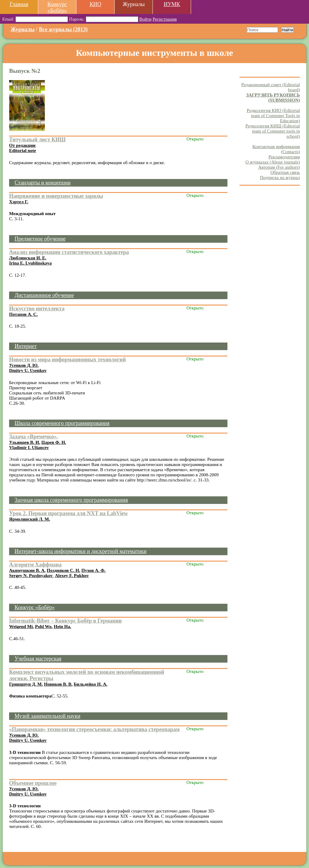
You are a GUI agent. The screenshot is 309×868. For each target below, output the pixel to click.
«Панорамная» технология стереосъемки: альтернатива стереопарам (94, 729)
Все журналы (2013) (63, 29)
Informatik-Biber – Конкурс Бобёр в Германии (65, 621)
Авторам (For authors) (279, 167)
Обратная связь (285, 172)
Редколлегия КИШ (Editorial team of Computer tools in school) (273, 131)
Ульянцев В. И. (25, 442)
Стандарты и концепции (43, 183)
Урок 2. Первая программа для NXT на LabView (69, 513)
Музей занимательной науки (47, 716)
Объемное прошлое (33, 783)
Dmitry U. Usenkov (28, 370)
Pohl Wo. (44, 627)
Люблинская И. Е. (28, 258)
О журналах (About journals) (273, 162)
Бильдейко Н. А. (91, 684)
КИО (95, 4)
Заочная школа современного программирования (71, 500)
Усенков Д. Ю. (24, 365)
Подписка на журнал (280, 177)
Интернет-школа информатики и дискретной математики (81, 551)
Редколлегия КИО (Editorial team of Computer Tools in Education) (273, 116)
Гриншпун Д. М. (26, 684)
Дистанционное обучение (44, 295)
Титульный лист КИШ (37, 140)
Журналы (23, 29)
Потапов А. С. (23, 314)
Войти (145, 19)
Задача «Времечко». (34, 437)
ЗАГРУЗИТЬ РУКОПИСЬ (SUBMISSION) (273, 98)
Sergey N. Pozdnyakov (32, 576)
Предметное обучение (40, 239)
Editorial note (23, 150)
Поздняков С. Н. (63, 570)
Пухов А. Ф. (93, 570)
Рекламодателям (284, 157)
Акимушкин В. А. (27, 570)
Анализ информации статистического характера (69, 252)
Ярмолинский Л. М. (30, 519)
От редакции (22, 145)
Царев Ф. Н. (54, 442)
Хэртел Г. (19, 202)
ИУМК (172, 4)
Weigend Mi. (22, 627)
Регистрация (165, 19)
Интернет (26, 346)
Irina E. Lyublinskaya (30, 263)
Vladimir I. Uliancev (29, 448)
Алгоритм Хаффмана (35, 565)
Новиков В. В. (58, 684)
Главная (19, 4)
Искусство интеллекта (37, 309)
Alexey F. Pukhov (72, 576)
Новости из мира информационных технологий (67, 360)
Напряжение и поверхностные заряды (56, 196)
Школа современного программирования (62, 423)
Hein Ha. (62, 627)
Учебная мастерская (38, 659)
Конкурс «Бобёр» (57, 7)
